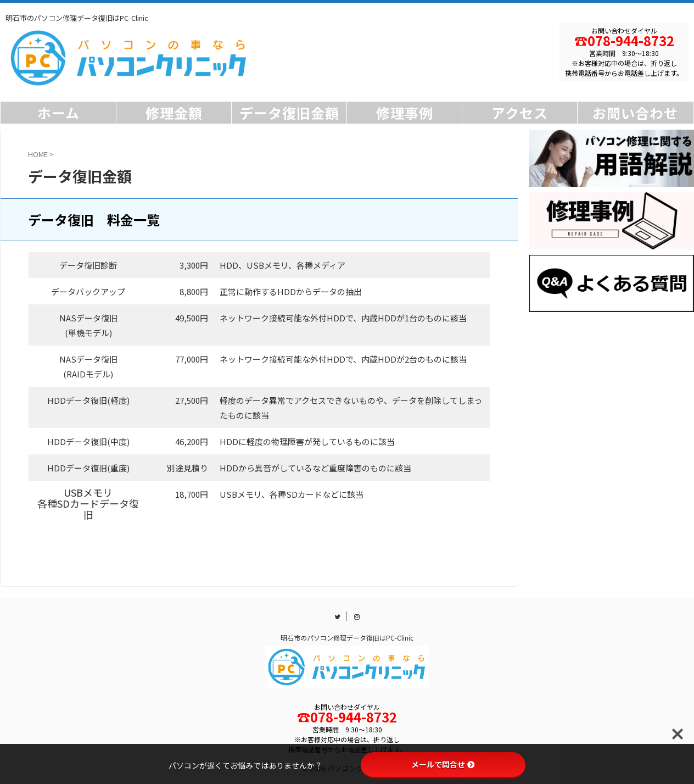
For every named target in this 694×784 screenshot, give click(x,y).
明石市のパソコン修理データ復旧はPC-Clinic (347, 638)
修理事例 (405, 113)
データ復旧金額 (289, 113)
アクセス (520, 113)
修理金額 (174, 113)
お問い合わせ (635, 113)
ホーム (58, 113)
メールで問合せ (443, 764)
